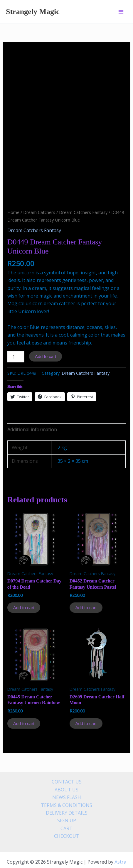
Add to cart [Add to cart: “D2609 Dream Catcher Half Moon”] (86, 704)
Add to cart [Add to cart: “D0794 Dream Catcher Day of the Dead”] (24, 588)
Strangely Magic (33, 12)
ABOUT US (66, 771)
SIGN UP (67, 801)
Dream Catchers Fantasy (83, 193)
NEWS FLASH (67, 778)
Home (13, 193)
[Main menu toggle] (121, 11)
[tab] (67, 410)
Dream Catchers (39, 193)
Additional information (32, 410)
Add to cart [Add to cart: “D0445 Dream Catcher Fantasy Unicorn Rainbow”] (24, 704)
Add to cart (46, 337)
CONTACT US (67, 763)
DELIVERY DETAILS (67, 794)
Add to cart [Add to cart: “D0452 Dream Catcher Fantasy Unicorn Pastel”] (86, 588)
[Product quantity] (16, 338)
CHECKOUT (67, 817)
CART (66, 809)
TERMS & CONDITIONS (66, 786)
